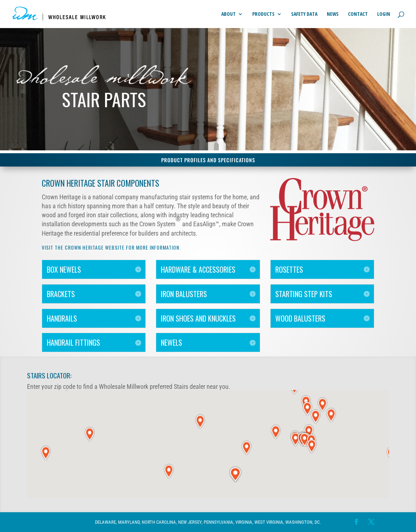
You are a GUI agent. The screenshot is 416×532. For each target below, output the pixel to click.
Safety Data (304, 14)
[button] (276, 432)
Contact (358, 14)
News (333, 14)
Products (263, 14)
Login (384, 14)
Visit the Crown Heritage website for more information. (111, 247)
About (229, 14)
